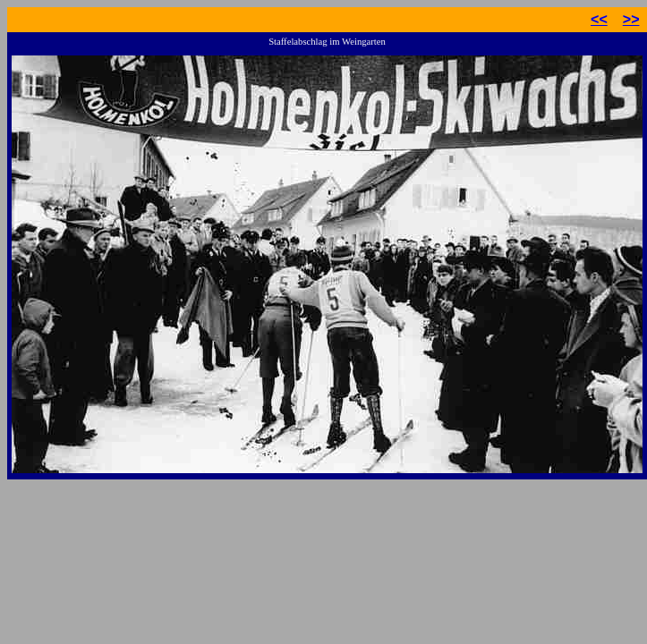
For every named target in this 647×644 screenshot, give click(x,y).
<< (599, 19)
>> (631, 19)
